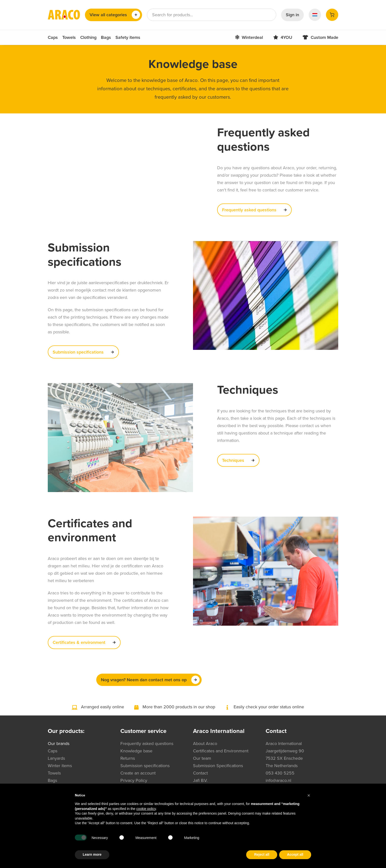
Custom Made (317, 37)
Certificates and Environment (221, 751)
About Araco (205, 744)
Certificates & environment (86, 642)
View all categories (115, 15)
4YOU (280, 37)
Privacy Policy (134, 780)
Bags (106, 37)
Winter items (60, 766)
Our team (202, 758)
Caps (53, 37)
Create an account (138, 773)
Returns (128, 758)
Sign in (292, 15)
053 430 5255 (280, 773)
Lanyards (56, 758)
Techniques (240, 460)
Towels (69, 37)
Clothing (88, 37)
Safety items (128, 37)
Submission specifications (85, 352)
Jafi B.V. (200, 780)
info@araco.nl (278, 780)
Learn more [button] (92, 854)
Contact (200, 773)
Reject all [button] (262, 854)
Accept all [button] (295, 854)
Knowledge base (136, 751)
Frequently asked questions (256, 210)
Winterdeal (246, 37)
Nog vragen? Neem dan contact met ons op (150, 680)
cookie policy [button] (146, 809)
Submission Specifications (218, 766)
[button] (309, 795)
